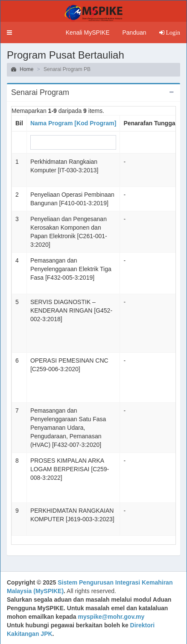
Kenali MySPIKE (88, 32)
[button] (9, 32)
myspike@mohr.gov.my (111, 617)
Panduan (134, 32)
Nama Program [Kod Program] (73, 123)
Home (22, 69)
